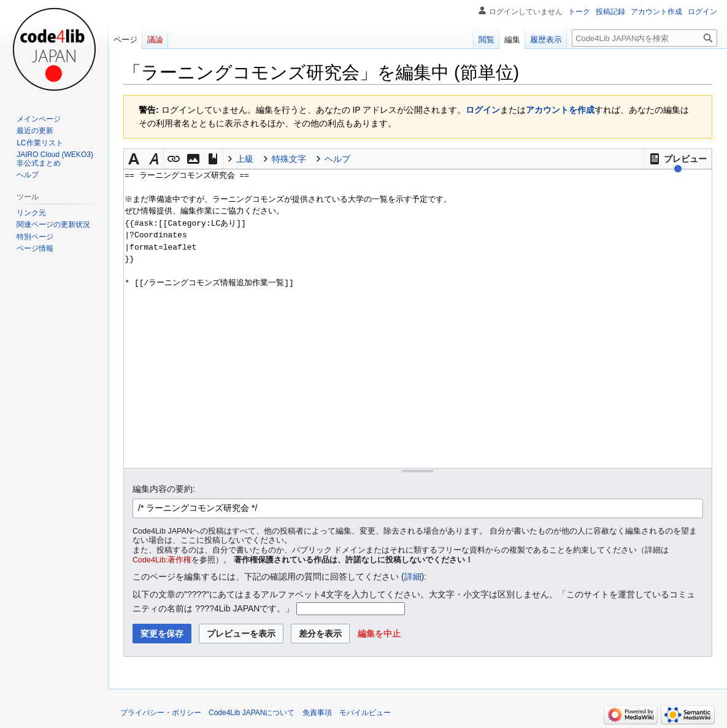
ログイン (483, 110)
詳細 (413, 577)
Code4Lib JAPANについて (252, 713)
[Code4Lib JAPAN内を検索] (644, 38)
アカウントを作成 (560, 110)
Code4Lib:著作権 (162, 560)
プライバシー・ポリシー (161, 713)
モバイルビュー (365, 713)
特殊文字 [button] (289, 159)
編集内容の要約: (164, 489)
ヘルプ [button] (337, 159)
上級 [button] (245, 159)
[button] (678, 159)
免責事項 (317, 713)
